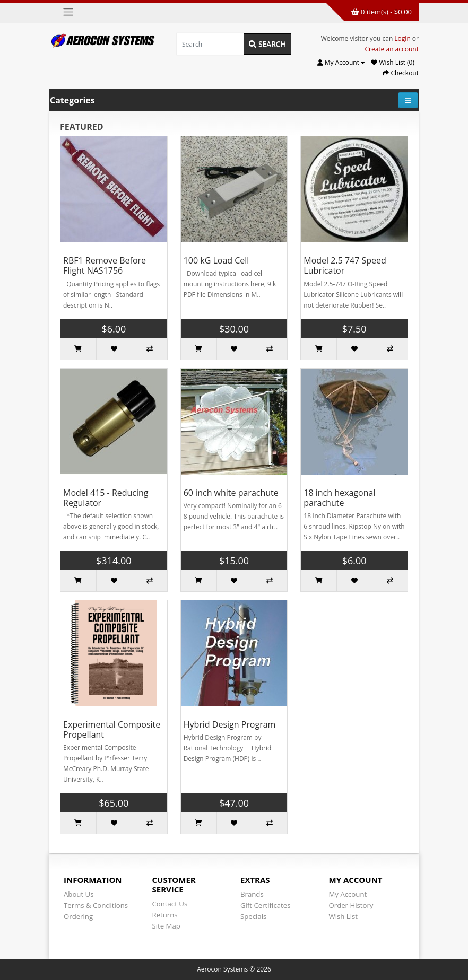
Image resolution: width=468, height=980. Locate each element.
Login (402, 38)
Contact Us (170, 904)
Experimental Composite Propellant (112, 729)
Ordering (78, 916)
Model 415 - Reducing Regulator (106, 498)
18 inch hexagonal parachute (339, 498)
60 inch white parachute (231, 493)
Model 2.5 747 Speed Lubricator (345, 265)
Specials (253, 916)
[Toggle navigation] (68, 12)
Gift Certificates (265, 905)
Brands (252, 894)
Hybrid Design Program (230, 724)
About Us (79, 894)
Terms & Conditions (96, 905)
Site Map (166, 926)
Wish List (344, 916)
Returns (165, 915)
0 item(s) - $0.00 (382, 12)
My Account (348, 894)
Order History (351, 905)
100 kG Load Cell (216, 260)
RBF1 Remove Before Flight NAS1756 (105, 265)
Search (267, 44)
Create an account (392, 49)
